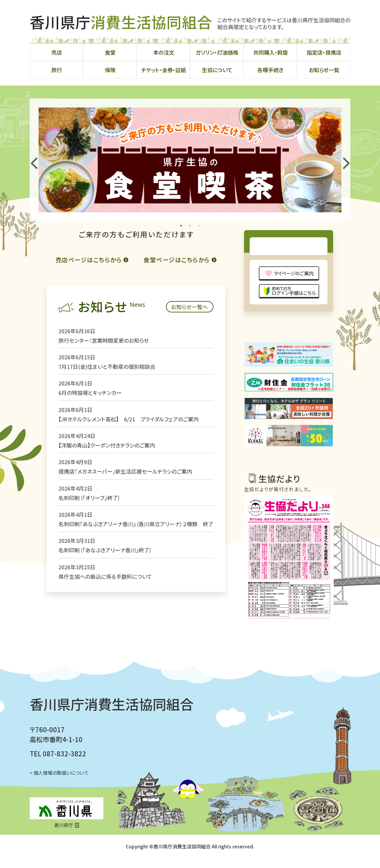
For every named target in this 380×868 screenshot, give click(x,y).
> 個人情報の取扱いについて (59, 783)
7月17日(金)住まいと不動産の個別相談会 (90, 412)
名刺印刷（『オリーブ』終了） (73, 543)
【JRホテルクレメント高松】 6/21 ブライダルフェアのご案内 (114, 464)
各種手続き (270, 70)
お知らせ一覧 (324, 70)
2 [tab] (190, 226)
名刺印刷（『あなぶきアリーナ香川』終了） (88, 595)
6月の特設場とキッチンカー (73, 438)
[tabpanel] (190, 160)
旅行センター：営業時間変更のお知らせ (87, 385)
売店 (57, 52)
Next (344, 160)
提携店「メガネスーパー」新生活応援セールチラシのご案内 (108, 516)
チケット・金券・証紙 (164, 70)
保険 (110, 70)
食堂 (110, 52)
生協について (217, 70)
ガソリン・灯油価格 (217, 52)
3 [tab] (199, 226)
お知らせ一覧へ (208, 352)
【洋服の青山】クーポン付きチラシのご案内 (90, 490)
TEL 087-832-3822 (58, 763)
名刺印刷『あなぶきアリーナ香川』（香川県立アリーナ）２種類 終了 (119, 569)
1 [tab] (181, 226)
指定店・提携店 (324, 52)
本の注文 (164, 52)
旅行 (57, 70)
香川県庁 (121, 22)
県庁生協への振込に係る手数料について (88, 622)
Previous (34, 160)
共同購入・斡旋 (271, 52)
